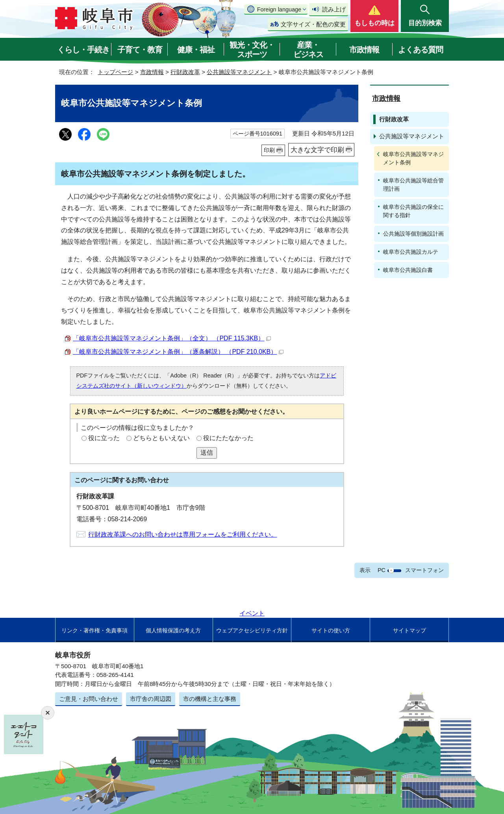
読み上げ (334, 9)
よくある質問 (421, 50)
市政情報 (364, 50)
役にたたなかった (228, 438)
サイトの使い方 (331, 630)
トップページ (115, 72)
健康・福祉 (196, 50)
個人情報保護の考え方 (173, 630)
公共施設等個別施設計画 (413, 234)
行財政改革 (185, 72)
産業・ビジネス (308, 50)
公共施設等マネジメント (239, 72)
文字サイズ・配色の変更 (313, 24)
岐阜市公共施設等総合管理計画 (413, 185)
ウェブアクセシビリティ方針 (252, 630)
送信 (207, 453)
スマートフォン (424, 570)
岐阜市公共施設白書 (408, 270)
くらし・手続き (83, 50)
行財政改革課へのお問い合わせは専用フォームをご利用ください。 (183, 534)
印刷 (269, 150)
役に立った (104, 438)
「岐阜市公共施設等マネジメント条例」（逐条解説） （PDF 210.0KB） (178, 352)
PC (382, 570)
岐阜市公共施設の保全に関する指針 (413, 211)
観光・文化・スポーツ (252, 50)
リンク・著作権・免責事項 (94, 630)
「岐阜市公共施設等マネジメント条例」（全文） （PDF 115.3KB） (172, 338)
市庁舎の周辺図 (151, 699)
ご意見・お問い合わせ (89, 699)
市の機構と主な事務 (210, 699)
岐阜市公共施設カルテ (411, 252)
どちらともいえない (161, 438)
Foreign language (279, 9)
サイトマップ (409, 630)
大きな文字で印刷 (317, 150)
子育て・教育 (140, 50)
